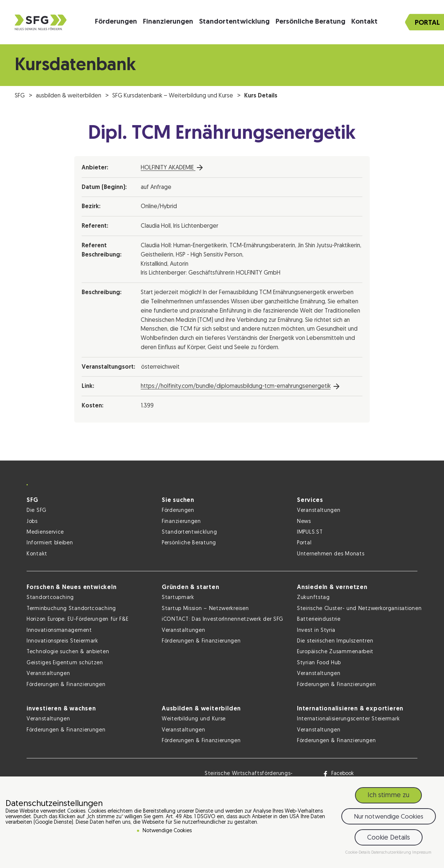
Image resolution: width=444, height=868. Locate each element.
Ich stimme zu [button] (388, 797)
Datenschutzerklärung (392, 854)
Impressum (422, 854)
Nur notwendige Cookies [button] (389, 818)
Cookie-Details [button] (358, 854)
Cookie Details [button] (389, 839)
